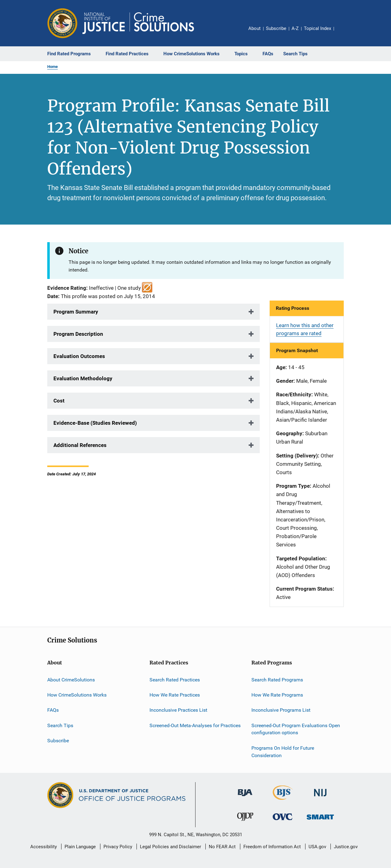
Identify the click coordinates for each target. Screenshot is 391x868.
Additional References (80, 445)
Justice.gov (346, 847)
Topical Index (317, 28)
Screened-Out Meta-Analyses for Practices (195, 725)
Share (344, 33)
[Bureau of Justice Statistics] (283, 801)
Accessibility (44, 847)
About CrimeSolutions (71, 679)
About (254, 28)
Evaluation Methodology (83, 378)
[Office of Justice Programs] (62, 23)
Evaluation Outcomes (79, 356)
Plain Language (80, 847)
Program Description (78, 334)
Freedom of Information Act (272, 847)
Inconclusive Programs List (281, 710)
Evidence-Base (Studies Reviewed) (95, 423)
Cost (59, 401)
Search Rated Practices (175, 679)
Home (53, 67)
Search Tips (60, 725)
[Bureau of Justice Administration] (245, 797)
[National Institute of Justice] (320, 797)
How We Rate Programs (277, 695)
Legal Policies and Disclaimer (170, 847)
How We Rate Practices (175, 695)
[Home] (138, 23)
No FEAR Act (222, 847)
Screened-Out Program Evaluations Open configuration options (296, 729)
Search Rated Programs (277, 679)
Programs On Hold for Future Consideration (283, 752)
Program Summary (76, 312)
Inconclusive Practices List (178, 710)
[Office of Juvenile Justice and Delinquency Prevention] (245, 822)
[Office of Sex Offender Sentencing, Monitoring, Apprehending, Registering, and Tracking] (320, 821)
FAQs (53, 710)
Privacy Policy (118, 847)
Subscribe (276, 28)
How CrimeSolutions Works (77, 695)
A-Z (295, 28)
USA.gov (317, 847)
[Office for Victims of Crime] (283, 821)
